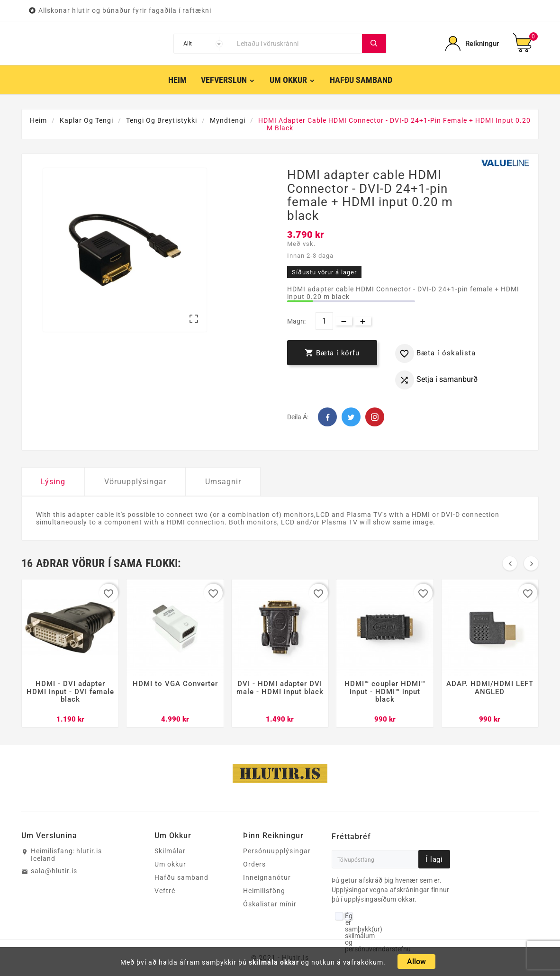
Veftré (165, 891)
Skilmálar (170, 851)
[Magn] (324, 321)
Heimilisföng (264, 891)
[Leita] (297, 44)
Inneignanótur (267, 877)
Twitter (351, 417)
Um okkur (170, 864)
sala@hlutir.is (54, 871)
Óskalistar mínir (270, 904)
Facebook (327, 417)
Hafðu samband (181, 877)
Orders (254, 864)
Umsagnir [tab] (223, 482)
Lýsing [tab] (53, 482)
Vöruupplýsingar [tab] (135, 482)
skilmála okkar (274, 962)
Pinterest (375, 417)
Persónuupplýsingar (277, 851)
